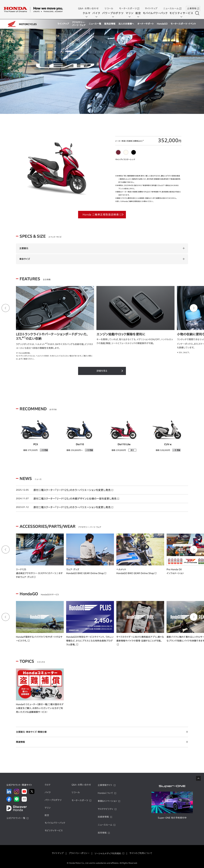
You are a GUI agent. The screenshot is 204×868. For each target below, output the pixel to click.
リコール (109, 5)
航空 (139, 13)
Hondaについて (105, 793)
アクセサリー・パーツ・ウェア (79, 24)
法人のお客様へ (126, 24)
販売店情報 (110, 24)
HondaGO (162, 24)
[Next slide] (194, 308)
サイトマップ (151, 5)
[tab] (118, 152)
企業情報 (193, 5)
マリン (131, 13)
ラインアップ (63, 24)
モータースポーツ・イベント (183, 24)
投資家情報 (103, 817)
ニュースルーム (172, 5)
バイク (97, 13)
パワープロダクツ (114, 13)
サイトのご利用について (141, 853)
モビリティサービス (182, 13)
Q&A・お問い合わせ (88, 5)
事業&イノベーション (107, 801)
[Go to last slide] (6, 308)
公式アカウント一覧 (16, 818)
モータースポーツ (129, 5)
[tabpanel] (102, 72)
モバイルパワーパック (156, 13)
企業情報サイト (105, 785)
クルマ (88, 13)
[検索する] (198, 13)
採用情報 (102, 833)
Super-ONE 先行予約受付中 (172, 818)
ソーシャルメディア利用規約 (108, 853)
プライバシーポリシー (79, 853)
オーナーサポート (146, 24)
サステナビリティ (106, 809)
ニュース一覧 (95, 24)
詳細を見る (102, 371)
